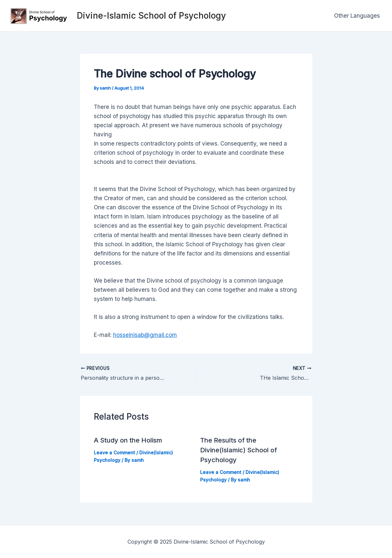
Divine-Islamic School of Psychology (151, 16)
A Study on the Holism (128, 440)
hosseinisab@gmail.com (145, 335)
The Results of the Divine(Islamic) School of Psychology (239, 450)
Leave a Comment (114, 453)
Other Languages (357, 16)
